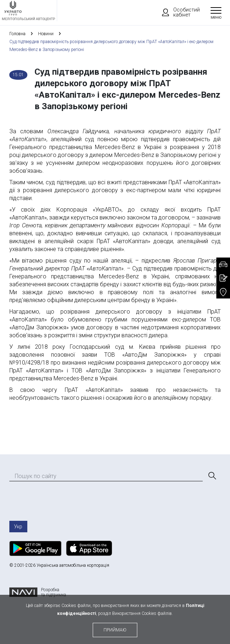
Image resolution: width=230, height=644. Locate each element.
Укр (18, 527)
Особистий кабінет (178, 12)
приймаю (115, 630)
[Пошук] (212, 476)
